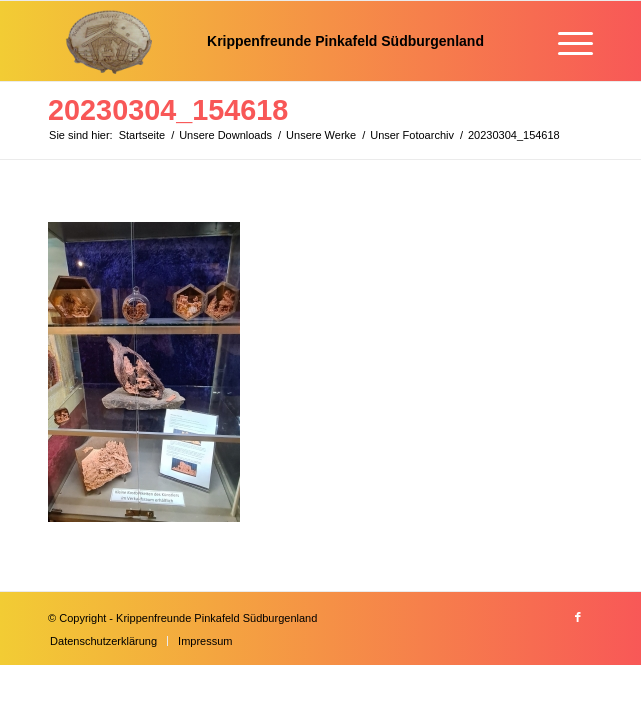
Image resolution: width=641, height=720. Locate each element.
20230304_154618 (168, 110)
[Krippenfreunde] (266, 41)
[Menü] (565, 41)
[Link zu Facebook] (578, 617)
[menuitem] (565, 41)
